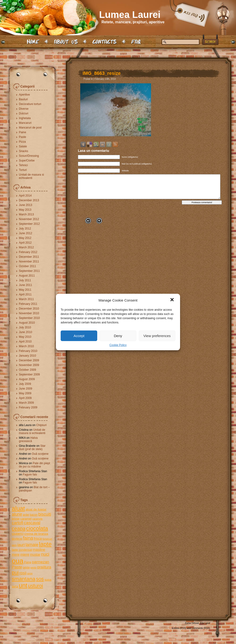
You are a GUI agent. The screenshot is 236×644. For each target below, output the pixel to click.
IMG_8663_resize (102, 73)
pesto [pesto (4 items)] (34, 568)
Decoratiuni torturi (30, 104)
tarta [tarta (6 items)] (15, 586)
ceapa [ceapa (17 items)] (19, 529)
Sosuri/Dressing (29, 156)
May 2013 (25, 210)
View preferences (157, 336)
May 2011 (25, 290)
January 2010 (27, 356)
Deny (118, 336)
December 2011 (29, 257)
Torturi (23, 170)
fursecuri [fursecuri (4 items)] (47, 539)
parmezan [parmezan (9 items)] (41, 562)
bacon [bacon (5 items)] (34, 515)
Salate (23, 146)
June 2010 (25, 332)
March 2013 (26, 214)
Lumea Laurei (130, 15)
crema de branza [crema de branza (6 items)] (36, 534)
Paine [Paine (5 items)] (28, 562)
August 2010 (27, 323)
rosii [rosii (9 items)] (23, 573)
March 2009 (26, 403)
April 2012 (25, 243)
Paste (23, 137)
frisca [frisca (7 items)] (38, 539)
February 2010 (28, 351)
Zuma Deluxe (192, 623)
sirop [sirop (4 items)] (30, 573)
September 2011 (29, 271)
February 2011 (28, 304)
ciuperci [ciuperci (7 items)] (18, 534)
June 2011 (25, 285)
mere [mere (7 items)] (16, 555)
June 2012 (25, 233)
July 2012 (25, 229)
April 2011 (25, 294)
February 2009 (28, 407)
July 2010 (25, 327)
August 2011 (27, 276)
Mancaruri (25, 123)
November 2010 (29, 313)
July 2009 (25, 384)
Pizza (22, 142)
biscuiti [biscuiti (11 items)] (45, 514)
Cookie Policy (118, 345)
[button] (173, 300)
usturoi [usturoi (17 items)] (36, 586)
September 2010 (29, 318)
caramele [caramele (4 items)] (38, 519)
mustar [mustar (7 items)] (35, 555)
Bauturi (23, 99)
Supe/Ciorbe (27, 161)
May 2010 (25, 337)
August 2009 (27, 379)
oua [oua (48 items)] (18, 561)
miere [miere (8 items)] (25, 554)
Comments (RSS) (201, 628)
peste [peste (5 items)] (26, 568)
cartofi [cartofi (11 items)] (18, 523)
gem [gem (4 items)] (14, 545)
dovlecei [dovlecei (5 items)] (17, 539)
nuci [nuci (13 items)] (45, 554)
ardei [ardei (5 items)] (26, 515)
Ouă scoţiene (40, 454)
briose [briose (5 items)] (16, 519)
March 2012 (26, 247)
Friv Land (205, 623)
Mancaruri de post (30, 128)
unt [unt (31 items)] (23, 585)
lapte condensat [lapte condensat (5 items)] (22, 550)
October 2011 (27, 266)
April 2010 (25, 342)
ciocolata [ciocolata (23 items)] (37, 528)
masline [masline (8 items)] (39, 549)
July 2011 (25, 280)
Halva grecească (28, 439)
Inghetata (25, 118)
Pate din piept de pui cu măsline (34, 465)
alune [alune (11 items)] (17, 514)
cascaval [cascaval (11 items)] (32, 523)
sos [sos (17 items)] (40, 579)
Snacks (23, 151)
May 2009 (25, 393)
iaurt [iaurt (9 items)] (21, 545)
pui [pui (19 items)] (15, 573)
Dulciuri (24, 113)
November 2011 (29, 262)
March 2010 (26, 346)
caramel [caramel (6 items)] (26, 519)
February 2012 (28, 252)
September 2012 (29, 224)
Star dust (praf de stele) (32, 447)
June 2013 (25, 205)
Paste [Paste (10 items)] (17, 567)
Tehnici (23, 165)
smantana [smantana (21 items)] (24, 579)
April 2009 (25, 398)
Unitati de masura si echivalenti (31, 176)
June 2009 (25, 389)
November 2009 (29, 365)
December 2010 (29, 309)
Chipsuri (41, 425)
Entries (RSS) (179, 628)
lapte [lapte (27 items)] (45, 544)
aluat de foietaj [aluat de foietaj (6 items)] (36, 509)
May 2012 (25, 238)
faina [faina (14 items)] (28, 538)
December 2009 (29, 360)
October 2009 (27, 370)
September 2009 (29, 374)
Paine (23, 132)
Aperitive (24, 95)
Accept (79, 336)
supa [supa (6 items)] (48, 580)
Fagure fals (30, 475)
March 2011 (26, 299)
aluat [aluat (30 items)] (18, 508)
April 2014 (25, 196)
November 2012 (29, 219)
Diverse (24, 109)
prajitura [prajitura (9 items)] (44, 567)
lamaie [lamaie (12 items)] (32, 545)
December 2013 (29, 200)
